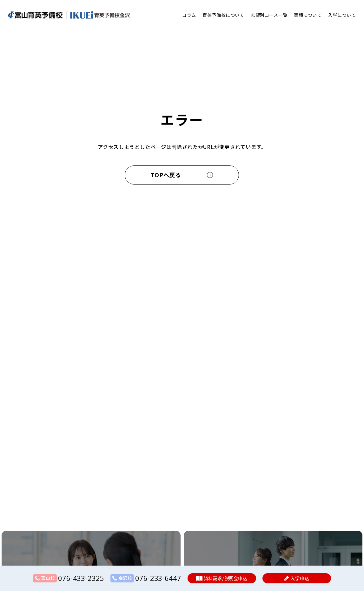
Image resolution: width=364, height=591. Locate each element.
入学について (342, 15)
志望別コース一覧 (269, 15)
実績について (308, 15)
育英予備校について (223, 15)
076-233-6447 (158, 578)
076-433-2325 (81, 578)
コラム (189, 15)
